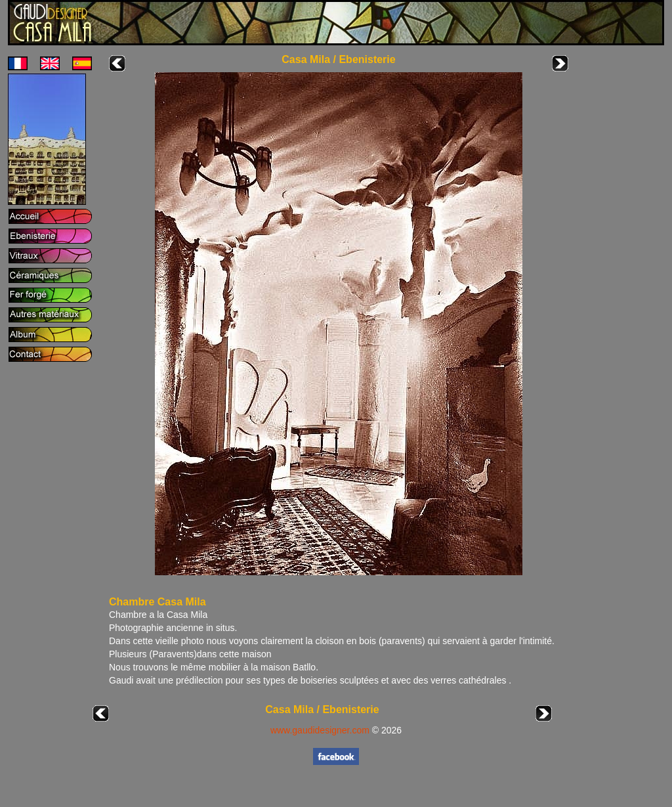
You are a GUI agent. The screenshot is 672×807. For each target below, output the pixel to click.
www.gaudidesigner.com (320, 730)
